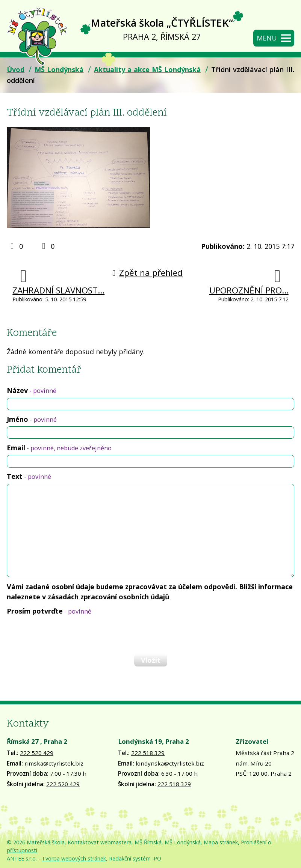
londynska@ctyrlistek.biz (170, 763)
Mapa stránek (221, 842)
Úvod (16, 69)
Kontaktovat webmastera (100, 842)
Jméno (32, 419)
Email (59, 448)
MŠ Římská (148, 842)
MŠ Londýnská (59, 69)
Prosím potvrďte (49, 611)
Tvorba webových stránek (74, 858)
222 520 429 (37, 753)
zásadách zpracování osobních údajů (109, 597)
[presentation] (63, 634)
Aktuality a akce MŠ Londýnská (147, 69)
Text (29, 476)
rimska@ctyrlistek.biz (54, 763)
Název (32, 390)
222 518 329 (148, 753)
